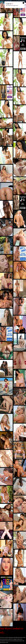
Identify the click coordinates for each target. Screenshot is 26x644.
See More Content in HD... (12, 630)
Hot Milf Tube (14, 1)
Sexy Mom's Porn (21, 1)
